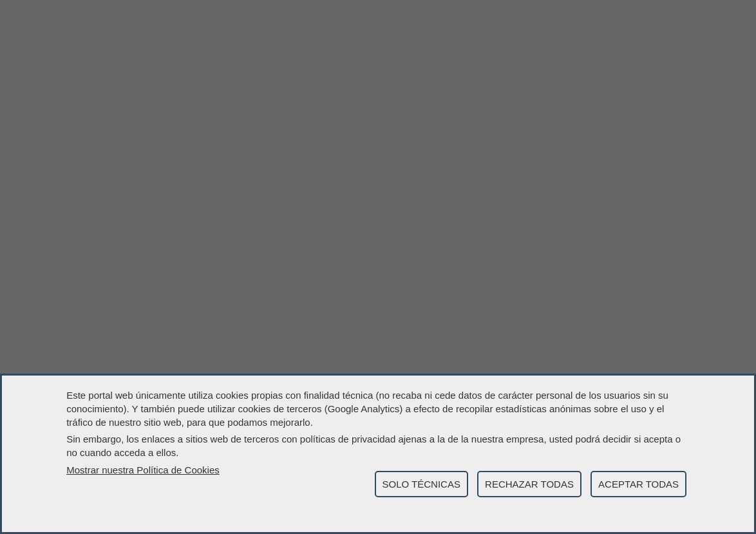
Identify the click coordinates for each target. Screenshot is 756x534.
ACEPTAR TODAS (638, 484)
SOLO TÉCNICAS (421, 484)
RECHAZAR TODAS (529, 484)
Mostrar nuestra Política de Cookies (143, 470)
